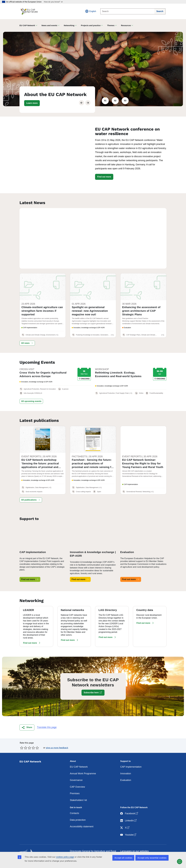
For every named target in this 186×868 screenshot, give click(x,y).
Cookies (124, 848)
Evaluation (126, 770)
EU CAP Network (79, 757)
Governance (76, 770)
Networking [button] (69, 25)
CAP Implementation (131, 757)
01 (105, 101)
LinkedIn (129, 811)
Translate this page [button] (47, 717)
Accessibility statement (82, 817)
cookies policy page (65, 857)
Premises (75, 784)
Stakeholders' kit (78, 790)
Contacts (74, 803)
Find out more (104, 177)
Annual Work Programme (83, 764)
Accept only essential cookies (152, 858)
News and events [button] (49, 25)
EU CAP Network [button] (27, 25)
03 (125, 101)
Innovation (126, 764)
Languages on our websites (134, 841)
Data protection (78, 810)
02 (115, 101)
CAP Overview (77, 777)
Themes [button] (111, 25)
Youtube (128, 825)
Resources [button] (126, 25)
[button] (32, 103)
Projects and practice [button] (91, 25)
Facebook (129, 804)
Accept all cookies (123, 858)
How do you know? (53, 2)
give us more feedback (57, 738)
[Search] (127, 11)
